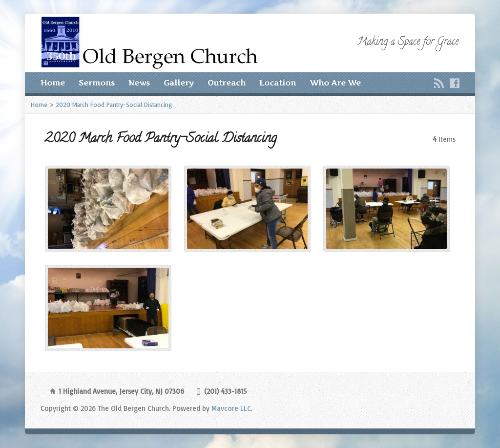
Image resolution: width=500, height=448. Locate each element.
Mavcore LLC (231, 408)
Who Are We (335, 83)
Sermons (97, 83)
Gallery (179, 83)
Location (278, 83)
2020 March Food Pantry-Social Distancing (114, 105)
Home (53, 83)
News (139, 83)
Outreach (227, 83)
